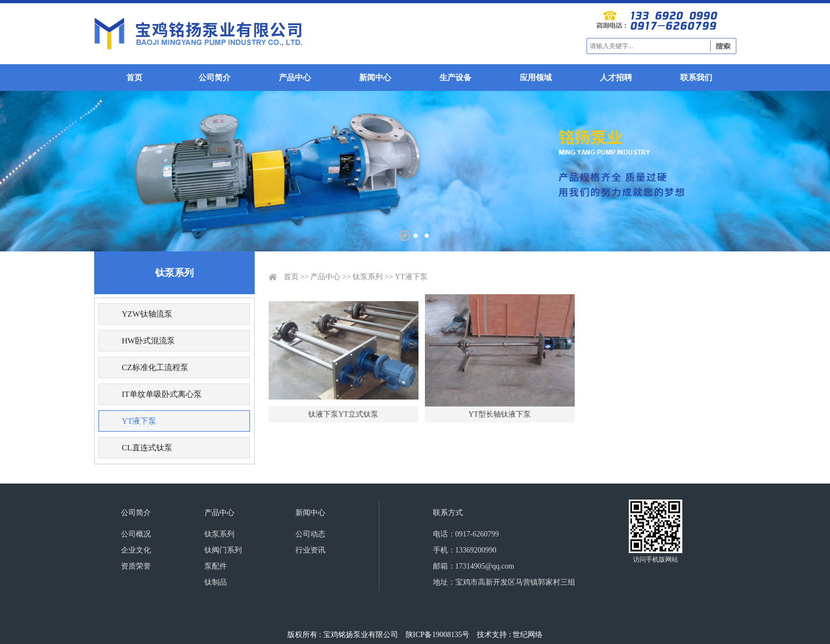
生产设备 (455, 78)
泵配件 (216, 566)
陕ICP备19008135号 (438, 635)
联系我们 (696, 78)
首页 (134, 78)
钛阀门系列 (223, 550)
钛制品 (216, 582)
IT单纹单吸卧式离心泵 (161, 394)
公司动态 (310, 534)
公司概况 (136, 534)
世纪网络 (528, 635)
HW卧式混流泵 (148, 341)
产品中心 (295, 78)
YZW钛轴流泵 (147, 314)
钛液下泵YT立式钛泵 (343, 414)
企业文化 (136, 550)
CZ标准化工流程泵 (155, 367)
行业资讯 (310, 550)
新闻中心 (375, 78)
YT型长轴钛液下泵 (500, 414)
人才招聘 (616, 78)
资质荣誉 (136, 566)
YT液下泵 (139, 421)
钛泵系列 (368, 277)
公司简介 (215, 78)
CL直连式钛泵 (147, 448)
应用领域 (536, 78)
